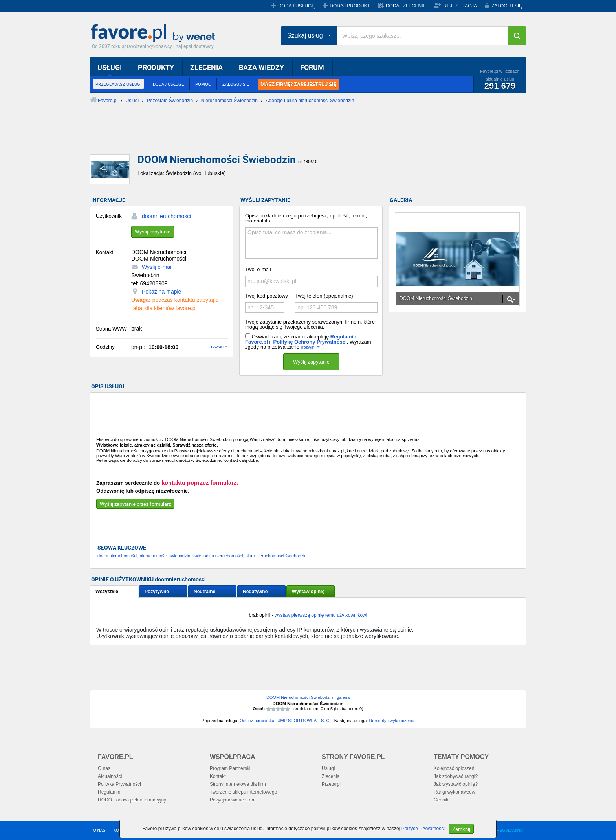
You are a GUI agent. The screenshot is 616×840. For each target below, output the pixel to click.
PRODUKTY (156, 67)
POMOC (203, 84)
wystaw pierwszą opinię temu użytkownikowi (321, 615)
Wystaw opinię (308, 592)
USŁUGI (110, 67)
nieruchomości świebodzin (165, 556)
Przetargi (331, 784)
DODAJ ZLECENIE (406, 6)
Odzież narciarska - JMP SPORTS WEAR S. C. (285, 721)
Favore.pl (155, 33)
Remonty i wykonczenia (392, 721)
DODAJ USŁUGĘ (296, 6)
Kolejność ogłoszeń (454, 768)
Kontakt (218, 776)
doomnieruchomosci (166, 216)
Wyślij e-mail (157, 267)
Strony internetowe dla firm (238, 784)
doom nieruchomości (117, 556)
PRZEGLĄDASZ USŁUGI (118, 84)
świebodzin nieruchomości (218, 556)
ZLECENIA (206, 67)
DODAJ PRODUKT (350, 6)
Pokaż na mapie (161, 292)
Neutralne (204, 592)
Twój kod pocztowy (267, 296)
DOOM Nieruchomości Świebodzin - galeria (308, 697)
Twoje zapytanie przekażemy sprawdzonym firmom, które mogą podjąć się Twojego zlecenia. (310, 324)
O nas (104, 768)
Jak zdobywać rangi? (456, 776)
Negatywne (255, 592)
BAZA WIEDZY (261, 67)
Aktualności (110, 776)
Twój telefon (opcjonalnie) (324, 296)
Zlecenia (331, 776)
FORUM (312, 67)
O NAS (99, 830)
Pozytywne (157, 592)
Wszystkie (107, 592)
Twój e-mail (258, 269)
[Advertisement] (280, 136)
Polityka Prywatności (119, 784)
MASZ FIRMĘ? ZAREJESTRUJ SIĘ (298, 84)
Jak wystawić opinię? (456, 784)
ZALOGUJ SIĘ (507, 6)
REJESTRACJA (460, 6)
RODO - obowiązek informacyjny (132, 800)
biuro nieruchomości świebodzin (276, 556)
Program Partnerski (230, 768)
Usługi (328, 768)
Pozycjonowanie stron (233, 800)
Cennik (441, 800)
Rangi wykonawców (454, 792)
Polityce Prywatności (423, 829)
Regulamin (109, 792)
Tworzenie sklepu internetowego (243, 792)
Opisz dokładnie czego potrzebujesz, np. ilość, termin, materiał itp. (306, 218)
